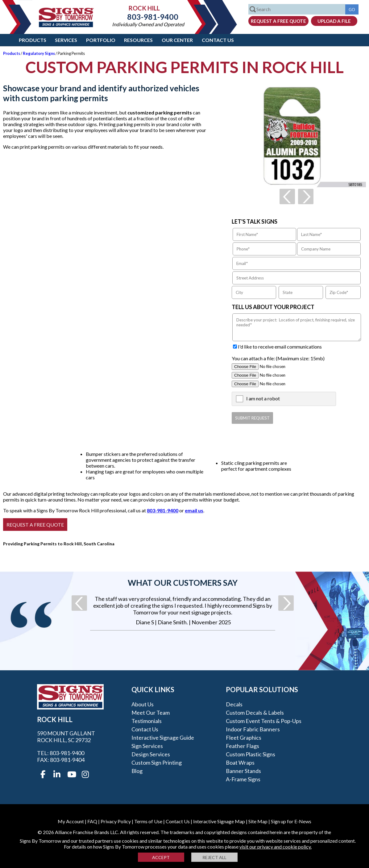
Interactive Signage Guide (163, 738)
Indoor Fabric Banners (253, 729)
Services (66, 40)
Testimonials (147, 721)
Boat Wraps (240, 763)
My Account (71, 821)
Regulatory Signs (39, 53)
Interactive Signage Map (219, 821)
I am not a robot (263, 398)
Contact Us (218, 40)
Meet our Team (151, 713)
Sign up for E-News (291, 821)
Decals (234, 704)
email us (194, 510)
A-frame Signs (243, 779)
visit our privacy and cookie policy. (276, 847)
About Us (143, 704)
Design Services (151, 754)
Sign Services (147, 746)
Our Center (177, 40)
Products (33, 40)
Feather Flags (243, 746)
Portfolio (101, 40)
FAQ (92, 821)
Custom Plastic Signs (251, 754)
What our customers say (183, 583)
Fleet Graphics (244, 738)
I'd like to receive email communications (280, 347)
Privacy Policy (116, 821)
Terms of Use (148, 821)
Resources (138, 40)
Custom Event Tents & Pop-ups (264, 721)
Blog (137, 771)
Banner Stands (243, 771)
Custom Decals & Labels (255, 713)
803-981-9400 (148, 17)
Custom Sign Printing (157, 763)
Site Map (258, 821)
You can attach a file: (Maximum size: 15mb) (278, 358)
